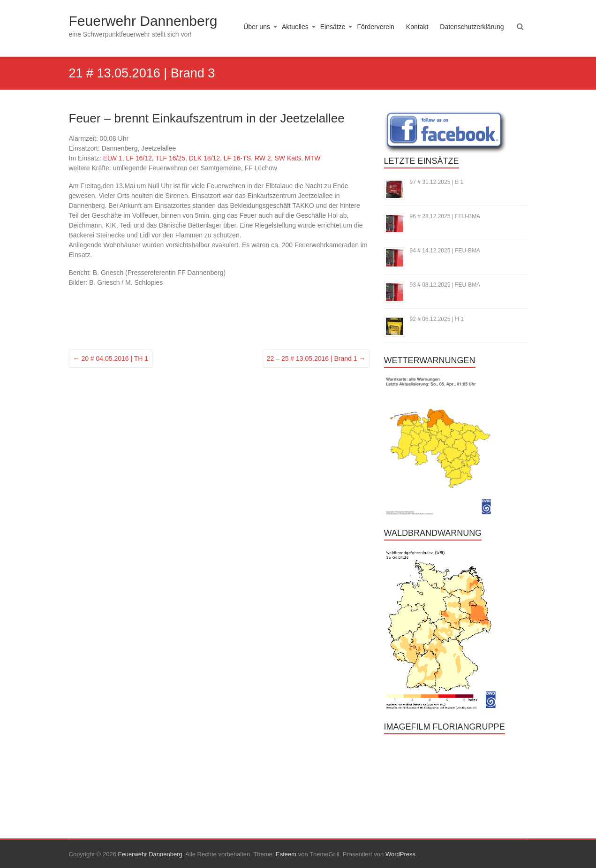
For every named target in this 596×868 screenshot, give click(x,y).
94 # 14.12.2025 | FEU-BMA (445, 251)
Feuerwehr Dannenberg (143, 21)
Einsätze (333, 27)
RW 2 (263, 158)
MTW (313, 158)
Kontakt (417, 27)
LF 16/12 (139, 158)
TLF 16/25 (170, 158)
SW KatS (288, 158)
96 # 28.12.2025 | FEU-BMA (445, 216)
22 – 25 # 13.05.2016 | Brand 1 (316, 358)
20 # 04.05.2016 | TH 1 (111, 358)
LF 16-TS (237, 158)
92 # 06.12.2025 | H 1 (437, 319)
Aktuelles (295, 27)
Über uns (257, 27)
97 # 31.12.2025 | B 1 (437, 182)
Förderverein (375, 27)
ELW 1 (113, 158)
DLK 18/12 (204, 158)
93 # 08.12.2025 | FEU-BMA (445, 285)
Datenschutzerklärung (472, 27)
